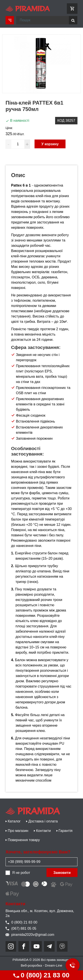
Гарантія (66, 831)
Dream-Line (54, 965)
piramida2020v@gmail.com (30, 935)
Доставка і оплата (43, 821)
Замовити (62, 873)
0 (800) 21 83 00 (41, 975)
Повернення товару (24, 840)
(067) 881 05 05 (21, 928)
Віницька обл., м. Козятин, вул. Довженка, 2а (40, 913)
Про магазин (18, 831)
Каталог (14, 821)
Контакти (43, 831)
